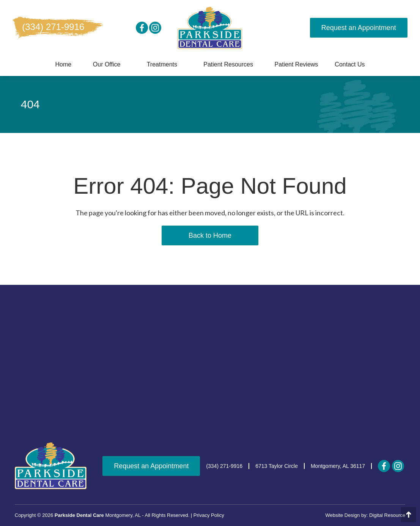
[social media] (142, 28)
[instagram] (155, 28)
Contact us (350, 64)
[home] (210, 28)
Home (63, 64)
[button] (107, 65)
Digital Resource (387, 515)
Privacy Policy (209, 515)
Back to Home (210, 235)
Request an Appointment (359, 28)
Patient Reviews (297, 64)
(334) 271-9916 (53, 27)
